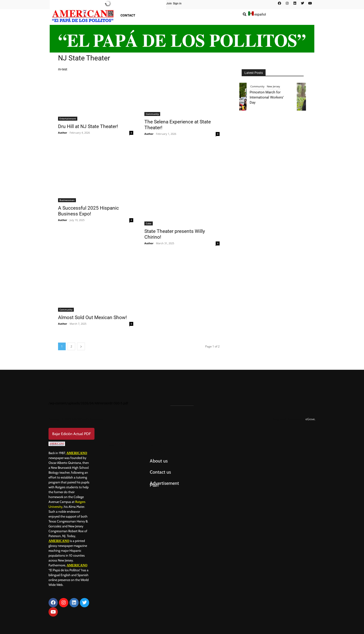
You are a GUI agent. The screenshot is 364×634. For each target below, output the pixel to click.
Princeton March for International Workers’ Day (269, 97)
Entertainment (68, 119)
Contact (128, 15)
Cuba (149, 223)
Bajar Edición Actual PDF (71, 434)
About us (159, 461)
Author (63, 133)
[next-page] (81, 346)
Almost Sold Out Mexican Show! (92, 317)
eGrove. (310, 419)
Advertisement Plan (164, 484)
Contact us (160, 472)
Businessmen (67, 200)
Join (169, 3)
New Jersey (276, 86)
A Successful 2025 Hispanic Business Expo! (88, 211)
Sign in (177, 3)
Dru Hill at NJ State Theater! (88, 126)
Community (152, 114)
